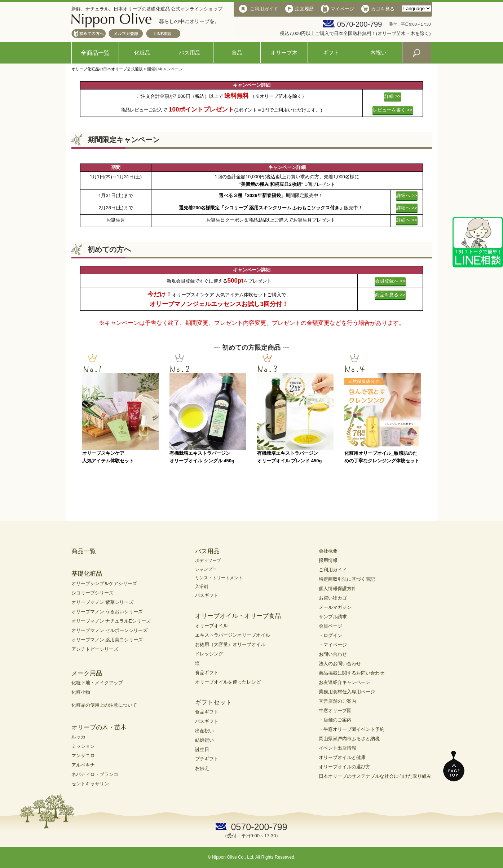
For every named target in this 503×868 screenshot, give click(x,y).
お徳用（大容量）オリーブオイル (230, 644)
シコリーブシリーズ (92, 593)
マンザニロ (83, 756)
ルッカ (78, 737)
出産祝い (204, 731)
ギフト (331, 53)
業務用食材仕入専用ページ (347, 692)
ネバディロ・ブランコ (95, 774)
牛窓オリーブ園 (335, 710)
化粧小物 (81, 692)
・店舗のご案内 (335, 720)
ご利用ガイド (333, 570)
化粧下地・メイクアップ (97, 683)
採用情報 (328, 560)
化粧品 (142, 53)
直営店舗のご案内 (337, 701)
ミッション (83, 746)
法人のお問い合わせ (340, 664)
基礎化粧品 (87, 574)
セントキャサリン (90, 784)
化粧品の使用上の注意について (104, 705)
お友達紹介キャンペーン (345, 682)
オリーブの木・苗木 (99, 727)
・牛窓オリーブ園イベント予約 (352, 729)
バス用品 (190, 53)
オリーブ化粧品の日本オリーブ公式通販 (107, 69)
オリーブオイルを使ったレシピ (228, 682)
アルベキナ (83, 765)
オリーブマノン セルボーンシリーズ (110, 630)
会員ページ (330, 626)
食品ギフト (207, 673)
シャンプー (206, 569)
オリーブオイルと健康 (342, 757)
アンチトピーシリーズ (95, 649)
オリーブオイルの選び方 (345, 767)
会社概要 (328, 551)
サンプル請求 (333, 617)
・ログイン (330, 635)
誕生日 (202, 749)
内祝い (378, 53)
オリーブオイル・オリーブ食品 (238, 616)
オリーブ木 (284, 53)
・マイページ (333, 645)
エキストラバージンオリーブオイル (233, 635)
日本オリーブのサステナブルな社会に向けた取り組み (375, 776)
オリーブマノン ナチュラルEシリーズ (111, 621)
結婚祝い (204, 740)
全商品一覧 (95, 53)
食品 (237, 53)
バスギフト (207, 595)
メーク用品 (87, 673)
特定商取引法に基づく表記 (347, 579)
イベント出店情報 (337, 748)
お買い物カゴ (333, 598)
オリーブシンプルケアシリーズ (104, 583)
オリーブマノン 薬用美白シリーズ (107, 640)
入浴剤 (202, 586)
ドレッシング (209, 654)
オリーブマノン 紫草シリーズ (103, 602)
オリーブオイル (211, 626)
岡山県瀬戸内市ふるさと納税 (349, 739)
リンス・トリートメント (219, 578)
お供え (202, 768)
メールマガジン (335, 607)
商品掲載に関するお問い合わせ (352, 673)
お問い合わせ (333, 654)
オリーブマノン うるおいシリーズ (107, 612)
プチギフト (207, 759)
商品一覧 (84, 551)
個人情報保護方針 (337, 588)
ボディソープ (208, 561)
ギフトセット (213, 703)
